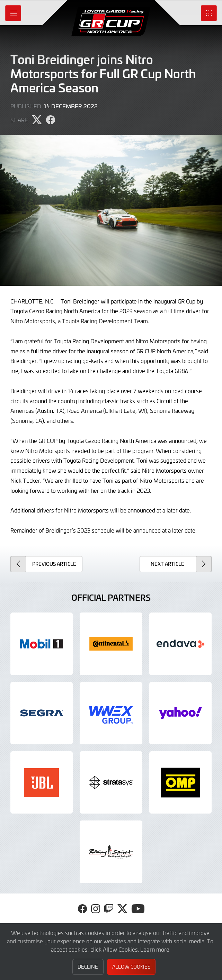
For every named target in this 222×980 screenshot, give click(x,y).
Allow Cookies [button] (131, 967)
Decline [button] (88, 967)
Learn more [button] (155, 949)
